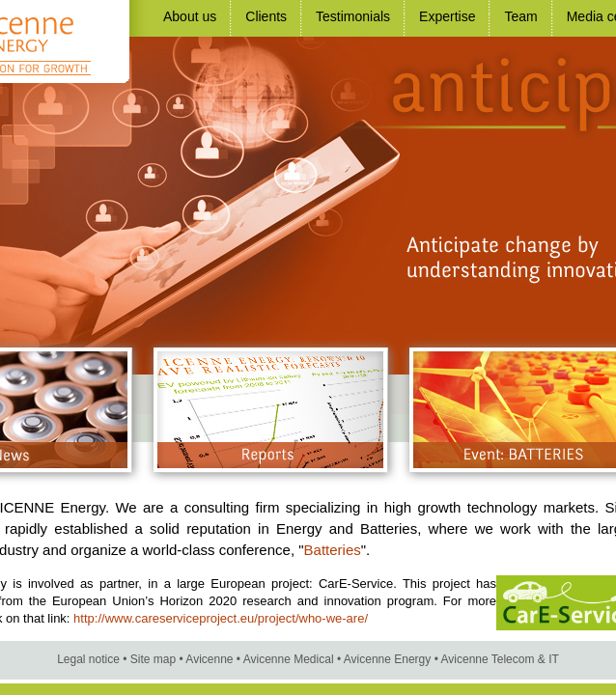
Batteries (333, 550)
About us (190, 16)
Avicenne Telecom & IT (500, 659)
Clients (266, 16)
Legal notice (88, 659)
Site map (153, 659)
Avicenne (209, 659)
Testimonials (353, 16)
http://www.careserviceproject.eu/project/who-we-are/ (221, 618)
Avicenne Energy (388, 659)
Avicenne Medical (289, 659)
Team (520, 16)
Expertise (447, 16)
